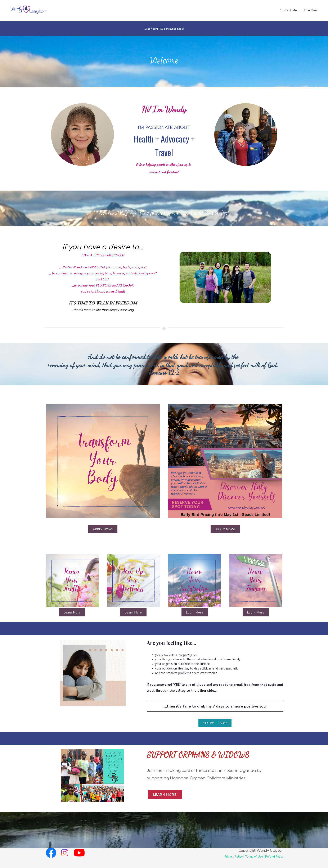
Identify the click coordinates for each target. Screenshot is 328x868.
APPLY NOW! (103, 529)
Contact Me (288, 10)
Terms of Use (254, 857)
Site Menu (311, 10)
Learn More (72, 613)
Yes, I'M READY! (215, 723)
